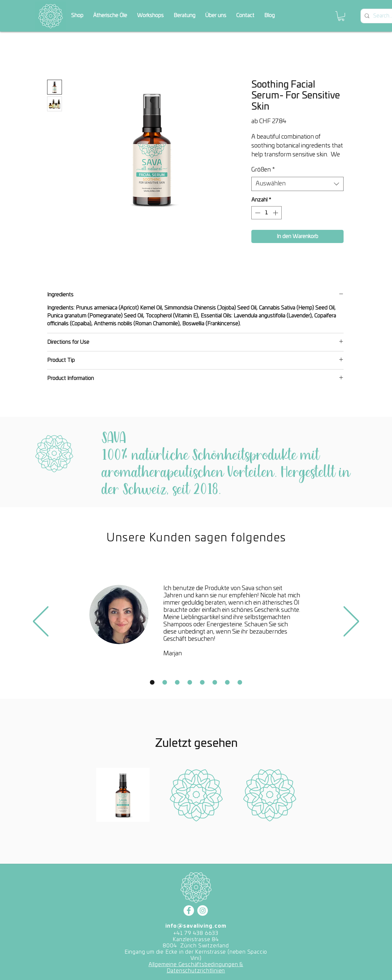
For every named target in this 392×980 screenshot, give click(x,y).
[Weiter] (351, 622)
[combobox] (297, 184)
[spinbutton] (266, 213)
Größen (263, 170)
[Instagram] (203, 911)
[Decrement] (257, 213)
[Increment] (276, 213)
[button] (341, 16)
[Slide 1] (152, 682)
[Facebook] (189, 911)
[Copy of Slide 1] (165, 682)
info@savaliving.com (196, 926)
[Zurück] (41, 622)
